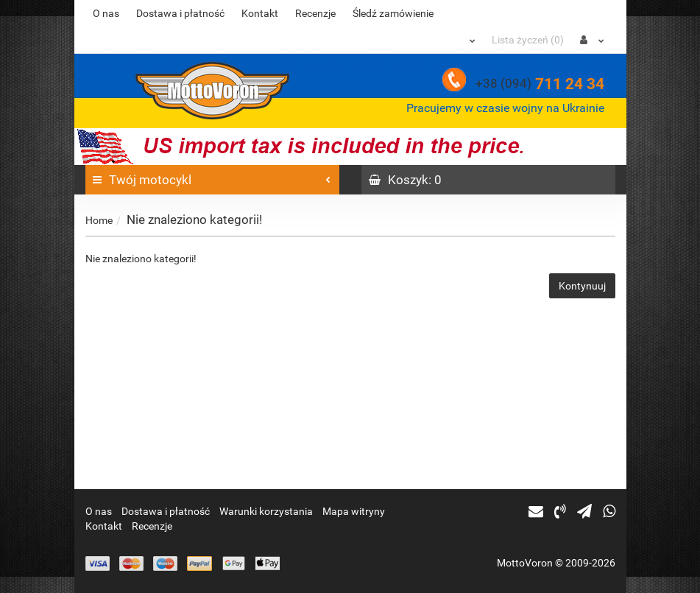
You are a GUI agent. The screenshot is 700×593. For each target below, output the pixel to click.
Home (99, 220)
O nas (106, 13)
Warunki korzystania (266, 511)
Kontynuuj (582, 286)
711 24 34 (540, 84)
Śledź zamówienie (393, 13)
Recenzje (315, 13)
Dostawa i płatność (180, 13)
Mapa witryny (354, 511)
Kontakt (260, 13)
